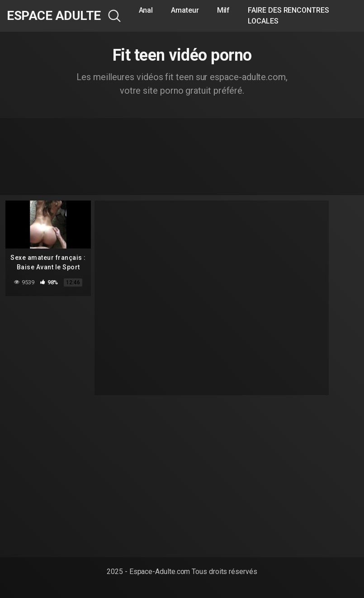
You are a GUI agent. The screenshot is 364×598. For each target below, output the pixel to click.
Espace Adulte (54, 16)
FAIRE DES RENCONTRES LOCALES (288, 16)
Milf (224, 10)
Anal (146, 10)
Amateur (185, 10)
